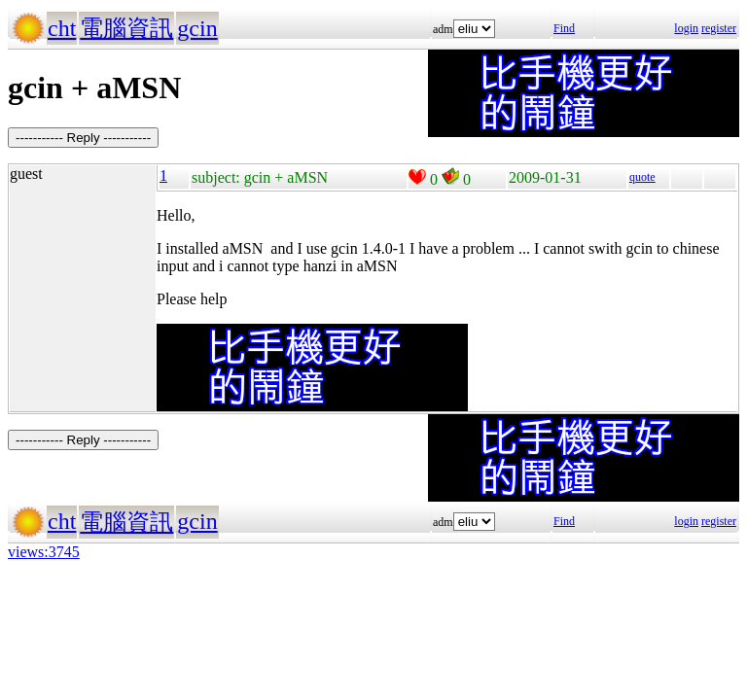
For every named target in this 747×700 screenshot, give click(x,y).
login (686, 28)
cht (62, 28)
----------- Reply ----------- (83, 138)
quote (642, 177)
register (719, 28)
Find (564, 28)
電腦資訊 (126, 28)
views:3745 (44, 552)
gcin (197, 28)
